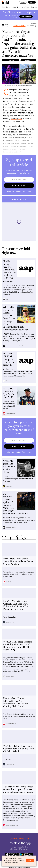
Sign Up (32, 2)
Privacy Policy (14, 863)
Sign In (23, 2)
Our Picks (26, 7)
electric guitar (16, 119)
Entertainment (19, 25)
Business (34, 7)
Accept (30, 861)
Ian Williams (10, 60)
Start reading (26, 16)
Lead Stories (6, 7)
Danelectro (28, 60)
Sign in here (26, 191)
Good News (16, 7)
